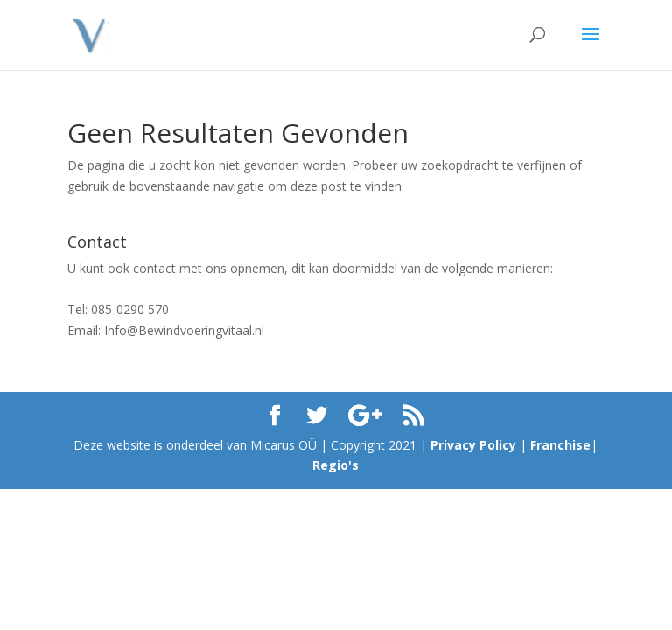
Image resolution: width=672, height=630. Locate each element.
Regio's (336, 465)
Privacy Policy (473, 445)
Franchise (560, 445)
